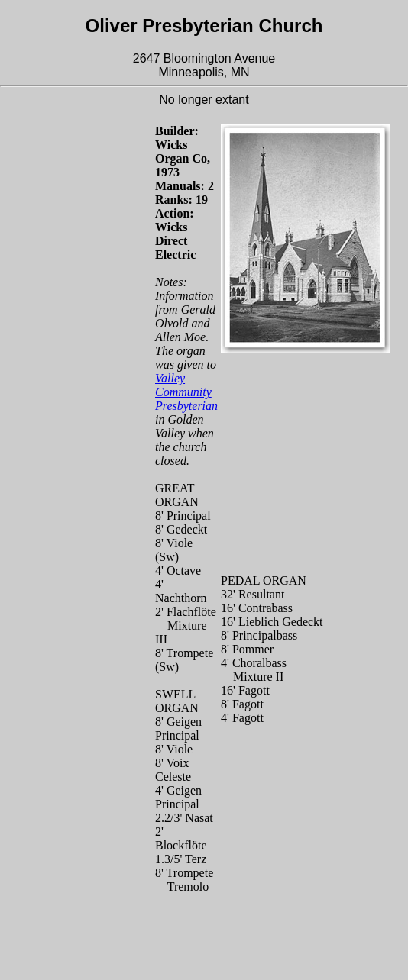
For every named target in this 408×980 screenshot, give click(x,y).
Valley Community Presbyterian (186, 392)
